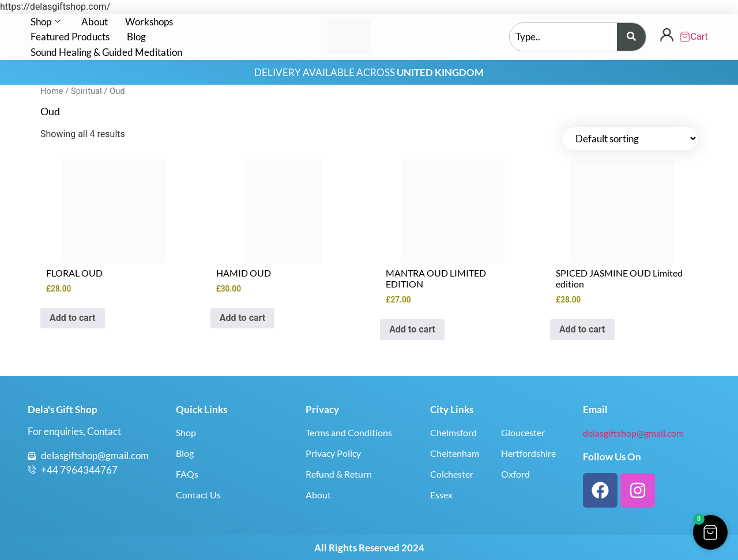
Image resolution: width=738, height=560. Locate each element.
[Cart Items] (694, 37)
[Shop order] (630, 139)
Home (52, 91)
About (95, 22)
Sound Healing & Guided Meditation (106, 52)
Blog (136, 37)
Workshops (149, 22)
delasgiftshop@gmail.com (633, 433)
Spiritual (86, 91)
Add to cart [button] (73, 318)
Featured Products (70, 37)
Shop (46, 22)
